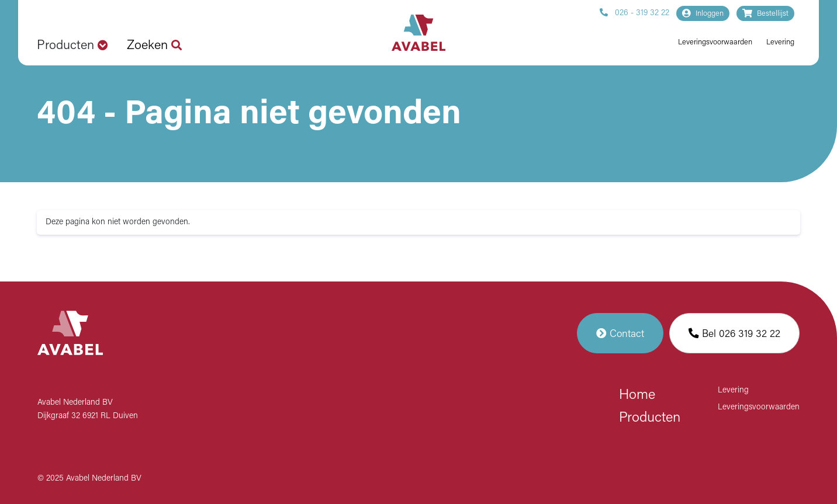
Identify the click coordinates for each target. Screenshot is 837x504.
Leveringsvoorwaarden (715, 42)
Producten (650, 418)
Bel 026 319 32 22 (734, 333)
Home (637, 395)
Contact (620, 333)
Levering (780, 42)
